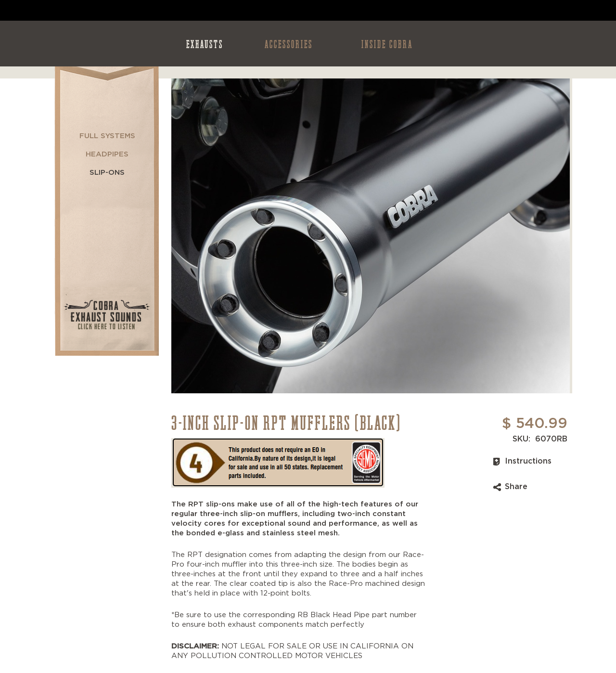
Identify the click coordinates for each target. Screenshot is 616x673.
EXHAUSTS (205, 44)
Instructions (528, 461)
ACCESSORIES (289, 44)
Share (516, 487)
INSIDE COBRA (387, 44)
